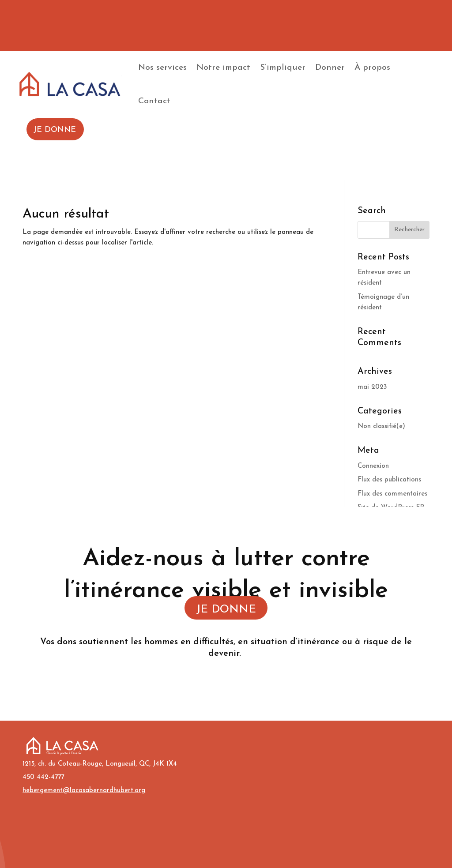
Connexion (373, 466)
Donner (330, 68)
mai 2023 (372, 387)
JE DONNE (226, 610)
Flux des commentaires (392, 494)
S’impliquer (283, 68)
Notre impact (223, 68)
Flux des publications (389, 480)
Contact (154, 101)
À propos (372, 68)
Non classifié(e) (381, 426)
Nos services (162, 68)
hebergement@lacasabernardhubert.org (84, 791)
